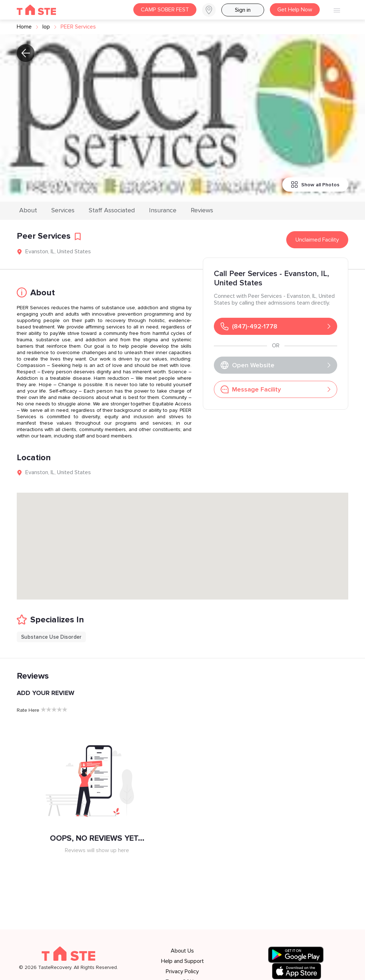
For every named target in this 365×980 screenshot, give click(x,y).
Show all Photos (315, 185)
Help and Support (182, 961)
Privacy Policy (182, 971)
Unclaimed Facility (317, 240)
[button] (212, 10)
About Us (182, 951)
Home (24, 27)
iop (46, 27)
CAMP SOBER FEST (165, 10)
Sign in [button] (243, 10)
